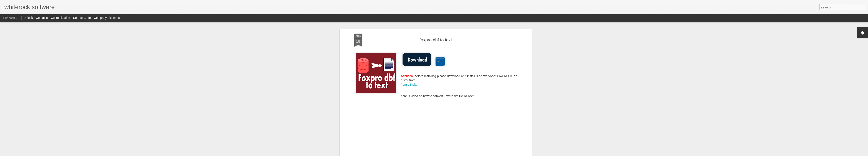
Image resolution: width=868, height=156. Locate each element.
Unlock (28, 18)
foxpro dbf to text (436, 40)
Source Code (82, 18)
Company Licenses (107, 18)
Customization (60, 18)
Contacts (42, 18)
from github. (409, 84)
